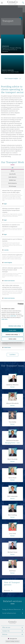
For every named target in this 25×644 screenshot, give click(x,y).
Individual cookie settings (15, 326)
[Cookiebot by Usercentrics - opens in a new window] (18, 304)
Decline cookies (12, 339)
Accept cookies (12, 330)
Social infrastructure (9, 613)
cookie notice (13, 316)
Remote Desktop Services (12, 641)
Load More (13, 355)
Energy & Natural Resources (11, 609)
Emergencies (13, 639)
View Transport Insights (11, 79)
